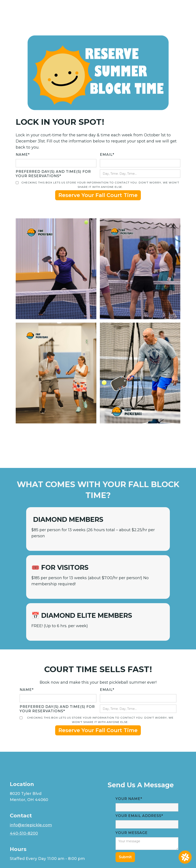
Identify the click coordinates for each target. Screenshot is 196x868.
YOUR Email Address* (139, 816)
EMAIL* (107, 155)
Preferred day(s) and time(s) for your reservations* (53, 174)
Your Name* (129, 799)
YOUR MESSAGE (132, 833)
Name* (23, 155)
